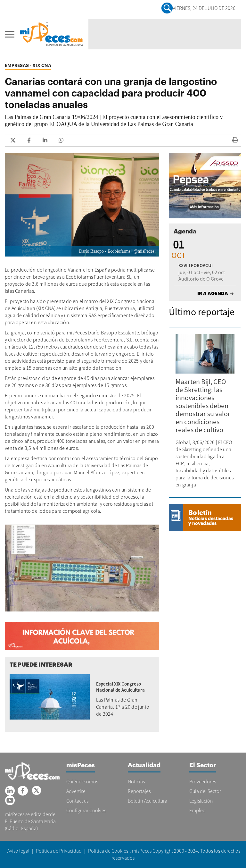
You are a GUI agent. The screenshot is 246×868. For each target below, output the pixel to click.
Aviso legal (18, 851)
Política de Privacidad (59, 851)
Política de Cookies (108, 851)
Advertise (76, 791)
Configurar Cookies (86, 810)
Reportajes (139, 791)
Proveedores (203, 781)
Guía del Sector (205, 791)
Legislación (201, 801)
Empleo (197, 810)
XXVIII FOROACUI (196, 265)
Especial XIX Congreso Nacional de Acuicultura (120, 687)
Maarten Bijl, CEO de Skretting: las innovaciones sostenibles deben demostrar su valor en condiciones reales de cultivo (203, 406)
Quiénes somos (82, 781)
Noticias (136, 781)
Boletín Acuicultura (148, 801)
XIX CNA (42, 65)
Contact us (77, 801)
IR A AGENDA (213, 293)
